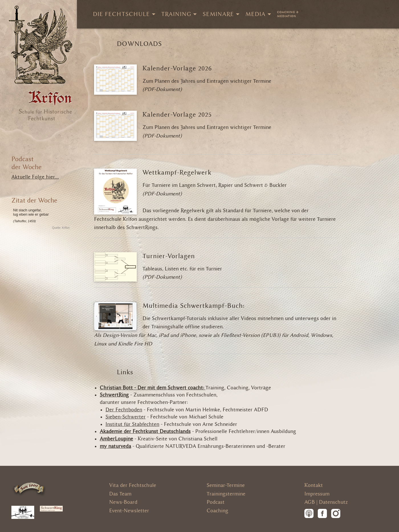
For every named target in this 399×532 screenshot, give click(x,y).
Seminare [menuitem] (218, 14)
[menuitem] (288, 14)
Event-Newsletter (129, 511)
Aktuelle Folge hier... (35, 177)
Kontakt (314, 485)
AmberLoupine (116, 439)
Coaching (217, 511)
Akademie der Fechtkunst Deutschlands (145, 431)
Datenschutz (333, 502)
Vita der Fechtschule (133, 485)
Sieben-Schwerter (126, 417)
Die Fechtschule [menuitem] (121, 14)
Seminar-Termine (226, 485)
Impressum (317, 494)
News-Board (123, 502)
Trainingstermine (226, 494)
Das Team (120, 494)
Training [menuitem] (176, 14)
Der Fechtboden (124, 410)
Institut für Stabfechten (132, 424)
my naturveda (115, 446)
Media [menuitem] (256, 14)
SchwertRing (114, 395)
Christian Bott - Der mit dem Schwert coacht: (153, 388)
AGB (310, 502)
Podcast (216, 502)
